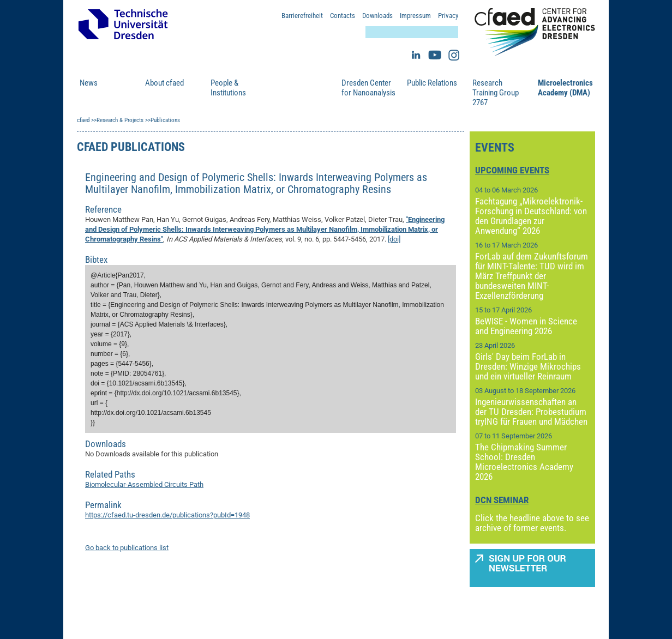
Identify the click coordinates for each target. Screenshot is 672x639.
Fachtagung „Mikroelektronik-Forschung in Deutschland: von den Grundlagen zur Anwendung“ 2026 (531, 216)
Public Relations (432, 83)
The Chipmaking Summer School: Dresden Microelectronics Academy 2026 (524, 462)
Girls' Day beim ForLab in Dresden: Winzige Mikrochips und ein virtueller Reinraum (528, 366)
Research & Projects (294, 88)
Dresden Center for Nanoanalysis (368, 88)
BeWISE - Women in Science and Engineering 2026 (526, 326)
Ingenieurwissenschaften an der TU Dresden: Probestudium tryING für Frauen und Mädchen (531, 412)
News (89, 83)
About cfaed (164, 83)
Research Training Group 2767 (496, 93)
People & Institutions (228, 88)
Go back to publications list (127, 548)
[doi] (394, 239)
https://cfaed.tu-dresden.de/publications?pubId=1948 (167, 515)
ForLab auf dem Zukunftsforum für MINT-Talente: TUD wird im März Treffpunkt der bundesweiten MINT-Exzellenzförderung (532, 276)
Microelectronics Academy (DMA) (565, 88)
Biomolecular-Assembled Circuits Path (144, 484)
